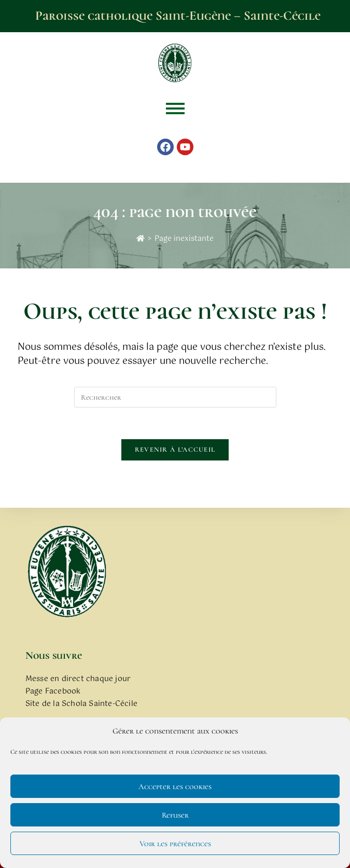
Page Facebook (53, 691)
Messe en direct (55, 679)
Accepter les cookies (175, 786)
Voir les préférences (175, 844)
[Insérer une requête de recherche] (175, 397)
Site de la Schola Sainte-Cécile (81, 704)
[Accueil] (141, 239)
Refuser (175, 815)
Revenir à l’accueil (175, 450)
